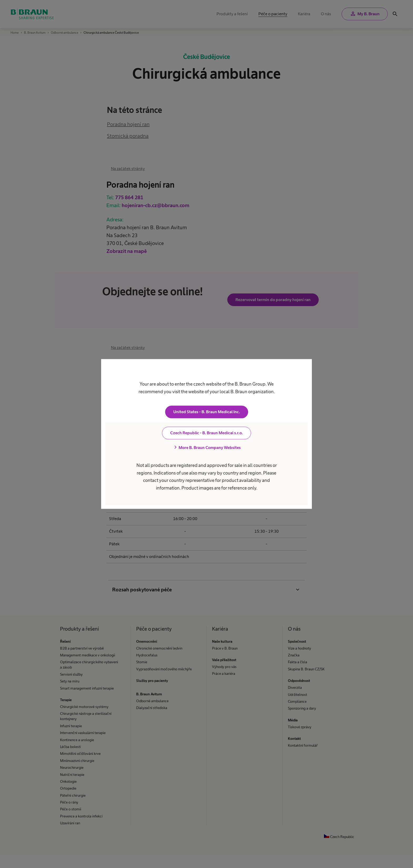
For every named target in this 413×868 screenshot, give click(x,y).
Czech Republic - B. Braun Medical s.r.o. (206, 433)
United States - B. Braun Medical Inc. (207, 412)
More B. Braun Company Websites (206, 448)
